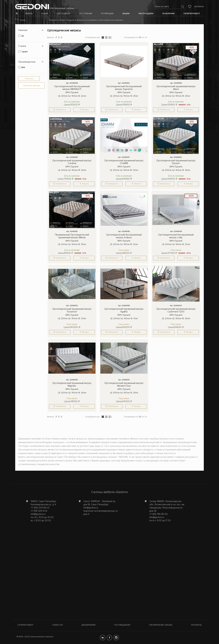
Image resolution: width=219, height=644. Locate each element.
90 (146, 37)
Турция (24, 52)
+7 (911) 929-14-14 (39, 511)
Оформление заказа (161, 625)
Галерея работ (25, 625)
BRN (23, 67)
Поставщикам (122, 625)
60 (143, 37)
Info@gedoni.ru (38, 514)
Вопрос (85, 110)
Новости (57, 625)
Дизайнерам (88, 625)
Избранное (61, 110)
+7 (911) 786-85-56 (158, 514)
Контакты (199, 7)
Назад (23, 20)
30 (140, 37)
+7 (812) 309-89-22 (40, 508)
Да (23, 36)
